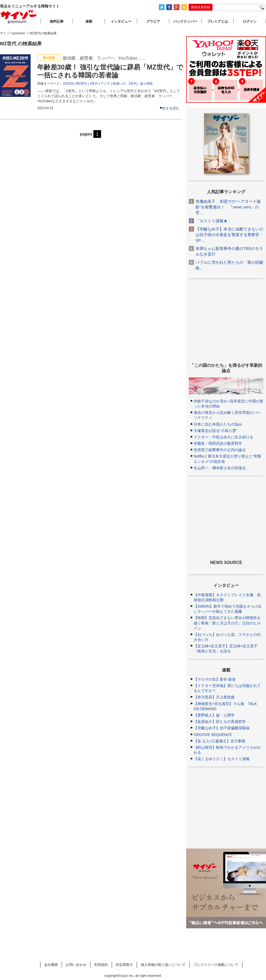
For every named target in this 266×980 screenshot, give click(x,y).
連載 (89, 21)
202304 (68, 84)
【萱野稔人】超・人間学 (214, 715)
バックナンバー (185, 21)
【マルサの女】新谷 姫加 (215, 679)
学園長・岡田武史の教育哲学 (218, 443)
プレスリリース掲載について (216, 965)
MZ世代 (82, 84)
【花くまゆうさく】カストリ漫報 (222, 759)
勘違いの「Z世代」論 (128, 84)
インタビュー (121, 21)
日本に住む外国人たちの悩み (218, 424)
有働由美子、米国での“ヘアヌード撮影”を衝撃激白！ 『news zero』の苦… (228, 207)
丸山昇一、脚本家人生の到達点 (220, 468)
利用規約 (101, 965)
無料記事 (57, 21)
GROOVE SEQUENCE (213, 735)
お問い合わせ (76, 965)
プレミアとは (218, 21)
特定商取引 (124, 965)
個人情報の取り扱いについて (163, 965)
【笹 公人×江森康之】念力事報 (219, 741)
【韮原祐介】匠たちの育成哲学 (220, 722)
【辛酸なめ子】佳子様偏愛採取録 (222, 728)
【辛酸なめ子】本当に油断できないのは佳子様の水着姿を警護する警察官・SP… (229, 235)
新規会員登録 (201, 7)
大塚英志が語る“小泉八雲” (215, 431)
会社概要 (51, 965)
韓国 (149, 84)
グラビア (153, 21)
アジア (105, 84)
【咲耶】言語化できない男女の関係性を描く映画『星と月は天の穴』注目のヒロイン (227, 623)
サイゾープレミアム (19, 17)
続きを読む (171, 108)
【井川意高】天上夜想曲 (214, 697)
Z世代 (94, 84)
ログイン (250, 21)
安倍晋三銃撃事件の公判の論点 (220, 450)
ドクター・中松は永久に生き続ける (223, 437)
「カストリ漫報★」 (213, 221)
